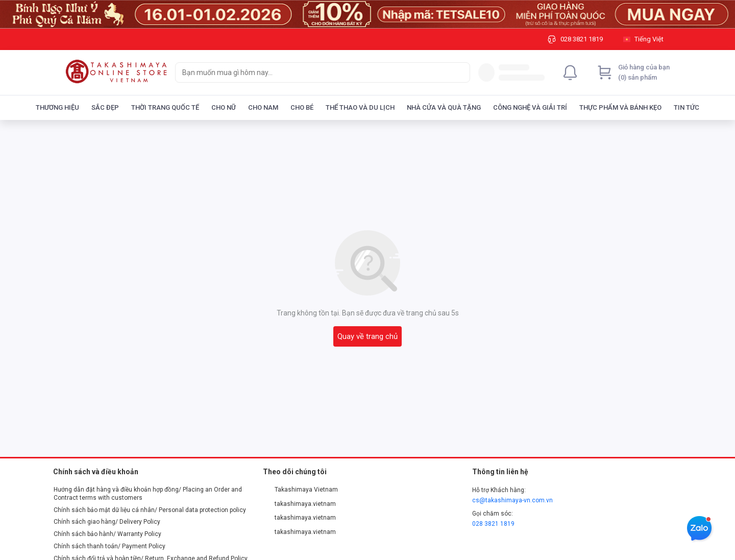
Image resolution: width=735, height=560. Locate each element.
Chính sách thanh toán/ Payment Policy (109, 546)
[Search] (460, 72)
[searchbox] (313, 72)
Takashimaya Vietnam (301, 490)
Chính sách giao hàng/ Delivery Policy (107, 522)
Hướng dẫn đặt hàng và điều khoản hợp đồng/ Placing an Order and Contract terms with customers (148, 494)
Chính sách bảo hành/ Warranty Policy (107, 534)
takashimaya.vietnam (300, 504)
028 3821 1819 (493, 524)
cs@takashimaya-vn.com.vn (512, 500)
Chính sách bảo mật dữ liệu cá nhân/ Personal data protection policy (150, 510)
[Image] (367, 14)
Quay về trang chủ (367, 336)
